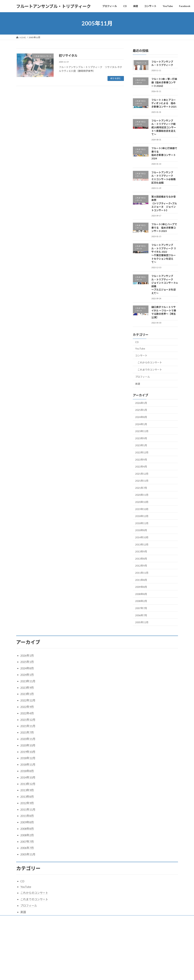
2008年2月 (141, 601)
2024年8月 (141, 417)
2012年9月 (141, 566)
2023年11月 (142, 431)
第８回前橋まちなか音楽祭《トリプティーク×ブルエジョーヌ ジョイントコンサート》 (164, 203)
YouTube (140, 348)
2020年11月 (142, 495)
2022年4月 (141, 467)
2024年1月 (141, 424)
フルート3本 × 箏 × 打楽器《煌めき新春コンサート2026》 (164, 82)
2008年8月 (141, 594)
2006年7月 (141, 615)
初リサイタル (68, 55)
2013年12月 (142, 544)
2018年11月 (142, 523)
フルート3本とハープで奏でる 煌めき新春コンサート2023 (164, 228)
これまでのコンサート (150, 370)
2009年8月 (141, 587)
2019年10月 (142, 509)
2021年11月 (142, 481)
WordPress (78, 933)
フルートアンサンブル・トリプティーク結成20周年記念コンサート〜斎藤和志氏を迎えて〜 (164, 127)
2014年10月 (142, 537)
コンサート (141, 355)
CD (137, 342)
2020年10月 (142, 502)
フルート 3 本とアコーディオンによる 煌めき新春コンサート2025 (164, 103)
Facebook (96, 919)
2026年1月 (141, 403)
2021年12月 (142, 474)
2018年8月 (141, 530)
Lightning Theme (96, 933)
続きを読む (116, 78)
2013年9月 (141, 551)
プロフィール (142, 377)
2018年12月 (142, 516)
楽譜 (138, 384)
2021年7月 (141, 488)
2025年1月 (141, 410)
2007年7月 (141, 608)
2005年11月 (142, 622)
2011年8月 (141, 580)
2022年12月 (142, 452)
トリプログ (112, 919)
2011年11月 (142, 573)
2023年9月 (141, 438)
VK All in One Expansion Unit (119, 933)
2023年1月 (141, 445)
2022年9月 (141, 459)
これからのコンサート (150, 362)
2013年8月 (141, 558)
